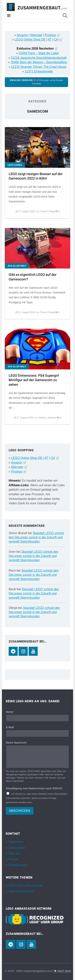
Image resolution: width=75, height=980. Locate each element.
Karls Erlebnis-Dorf (21, 891)
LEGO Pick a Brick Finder (26, 886)
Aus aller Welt (17, 266)
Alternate (36, 35)
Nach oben (63, 971)
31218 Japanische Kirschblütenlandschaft (39, 58)
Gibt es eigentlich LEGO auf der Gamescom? (32, 277)
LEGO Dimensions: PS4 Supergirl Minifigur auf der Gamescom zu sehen (34, 380)
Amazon (22, 35)
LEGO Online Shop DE (30, 39)
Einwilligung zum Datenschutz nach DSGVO (35, 788)
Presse (13, 859)
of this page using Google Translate (36, 82)
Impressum (16, 842)
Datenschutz (17, 848)
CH (56, 39)
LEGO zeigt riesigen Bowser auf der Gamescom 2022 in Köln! (36, 176)
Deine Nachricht (17, 743)
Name (10, 712)
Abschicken (20, 811)
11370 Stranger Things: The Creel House (39, 67)
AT (50, 39)
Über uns (15, 853)
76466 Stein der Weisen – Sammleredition (39, 62)
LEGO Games (15, 165)
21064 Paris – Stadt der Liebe (39, 53)
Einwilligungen (18, 865)
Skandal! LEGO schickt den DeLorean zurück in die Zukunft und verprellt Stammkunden (36, 537)
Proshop (50, 35)
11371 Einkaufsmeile (39, 71)
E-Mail (10, 727)
